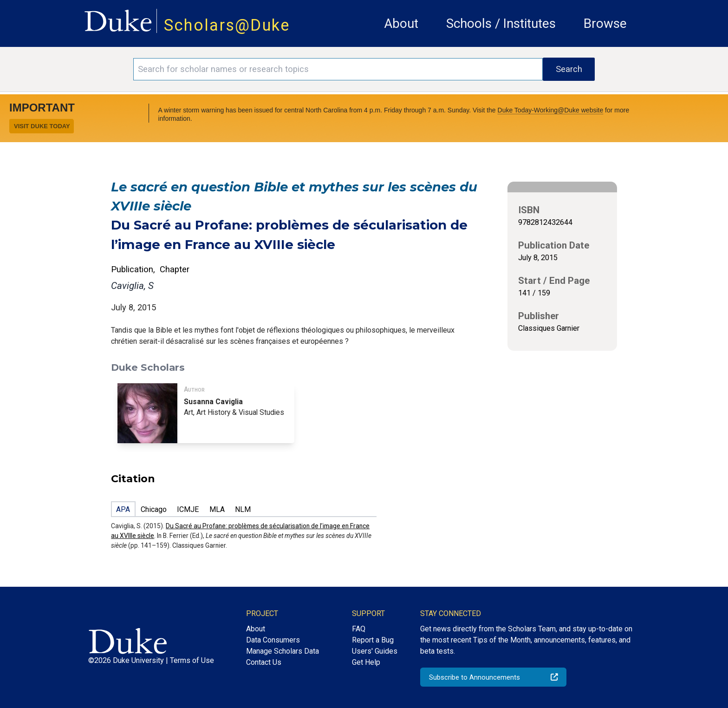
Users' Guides (375, 651)
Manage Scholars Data (283, 651)
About (401, 23)
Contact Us (264, 662)
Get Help (366, 662)
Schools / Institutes (501, 23)
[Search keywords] (338, 69)
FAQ (359, 629)
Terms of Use (192, 660)
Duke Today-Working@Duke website (551, 110)
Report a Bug (373, 640)
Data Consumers (273, 640)
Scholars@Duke (227, 25)
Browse (605, 23)
